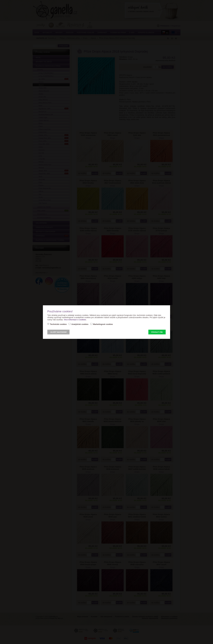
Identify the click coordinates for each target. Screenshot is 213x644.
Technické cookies (58, 324)
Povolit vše (157, 332)
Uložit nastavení (58, 332)
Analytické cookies (80, 324)
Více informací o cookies (75, 319)
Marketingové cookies (103, 324)
